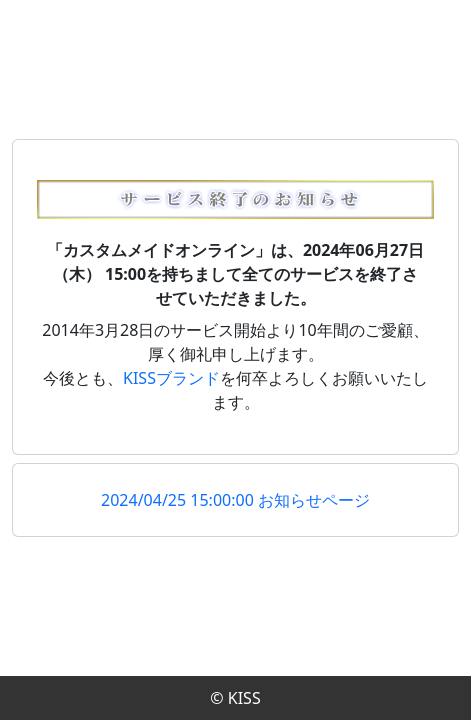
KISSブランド (171, 378)
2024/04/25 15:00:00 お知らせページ (235, 500)
